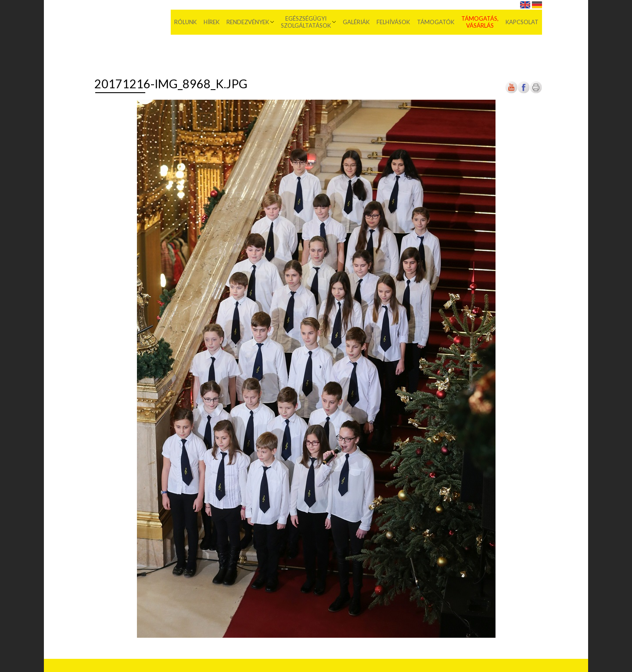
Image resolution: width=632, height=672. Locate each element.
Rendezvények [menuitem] (248, 22)
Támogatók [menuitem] (436, 22)
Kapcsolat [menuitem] (522, 22)
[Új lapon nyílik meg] (524, 92)
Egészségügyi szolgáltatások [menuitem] (306, 22)
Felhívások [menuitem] (393, 22)
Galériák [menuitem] (356, 22)
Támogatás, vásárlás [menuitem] (480, 22)
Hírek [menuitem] (212, 22)
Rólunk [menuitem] (185, 22)
